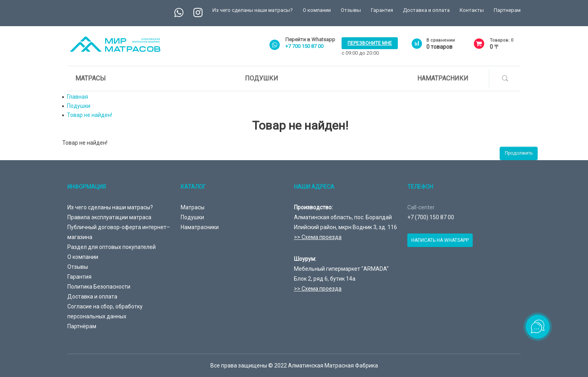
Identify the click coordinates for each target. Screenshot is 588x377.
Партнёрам (82, 326)
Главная (77, 97)
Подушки (262, 78)
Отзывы (351, 10)
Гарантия (382, 10)
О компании (317, 10)
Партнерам (507, 10)
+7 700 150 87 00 (304, 46)
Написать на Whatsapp (440, 240)
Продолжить (519, 153)
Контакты (472, 10)
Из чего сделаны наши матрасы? (253, 10)
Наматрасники (443, 78)
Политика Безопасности (99, 287)
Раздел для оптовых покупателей (112, 247)
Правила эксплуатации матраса (109, 217)
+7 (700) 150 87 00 (431, 217)
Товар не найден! (90, 115)
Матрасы (91, 78)
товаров (439, 47)
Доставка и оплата (426, 10)
